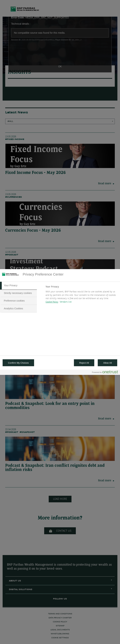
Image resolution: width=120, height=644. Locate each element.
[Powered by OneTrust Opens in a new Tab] (105, 373)
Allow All (107, 363)
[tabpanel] (81, 295)
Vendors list (66, 302)
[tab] (18, 286)
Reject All (84, 363)
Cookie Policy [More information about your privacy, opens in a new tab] (52, 302)
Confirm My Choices (18, 363)
